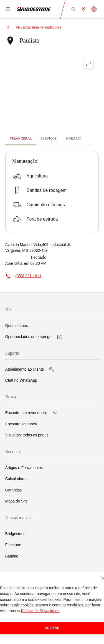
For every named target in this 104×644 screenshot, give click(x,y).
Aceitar (52, 628)
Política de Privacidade (40, 611)
